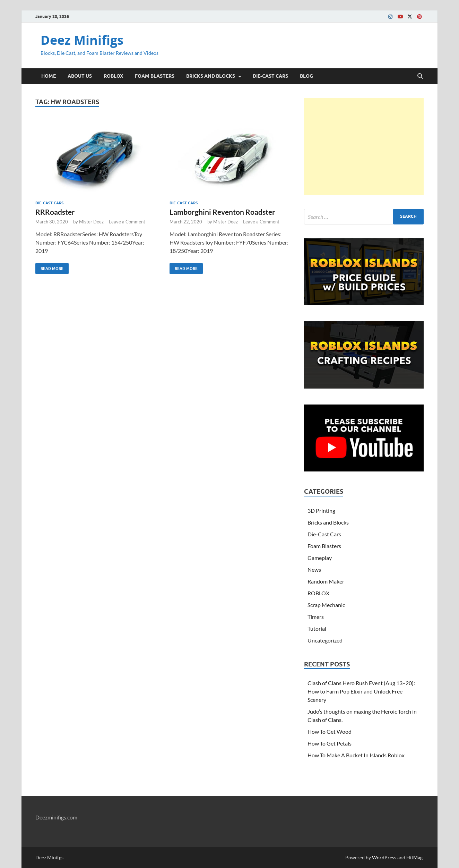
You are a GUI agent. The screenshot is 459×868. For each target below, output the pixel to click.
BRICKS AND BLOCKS (211, 76)
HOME (49, 76)
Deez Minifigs (82, 40)
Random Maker (326, 581)
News (314, 569)
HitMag (414, 857)
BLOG (306, 76)
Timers (316, 617)
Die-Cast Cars (49, 203)
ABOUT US (80, 76)
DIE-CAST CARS (270, 76)
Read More (49, 267)
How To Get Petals (330, 743)
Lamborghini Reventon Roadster (222, 212)
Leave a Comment (127, 222)
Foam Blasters (324, 546)
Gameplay (320, 558)
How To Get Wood (330, 731)
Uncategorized (325, 640)
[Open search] (420, 76)
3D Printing (321, 510)
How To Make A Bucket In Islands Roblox (356, 755)
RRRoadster (55, 212)
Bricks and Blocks (328, 522)
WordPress (384, 857)
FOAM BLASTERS (155, 76)
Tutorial (317, 628)
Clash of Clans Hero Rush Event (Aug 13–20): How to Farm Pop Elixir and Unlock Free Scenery (361, 691)
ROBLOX (113, 76)
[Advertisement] (364, 146)
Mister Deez (91, 222)
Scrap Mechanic (326, 605)
